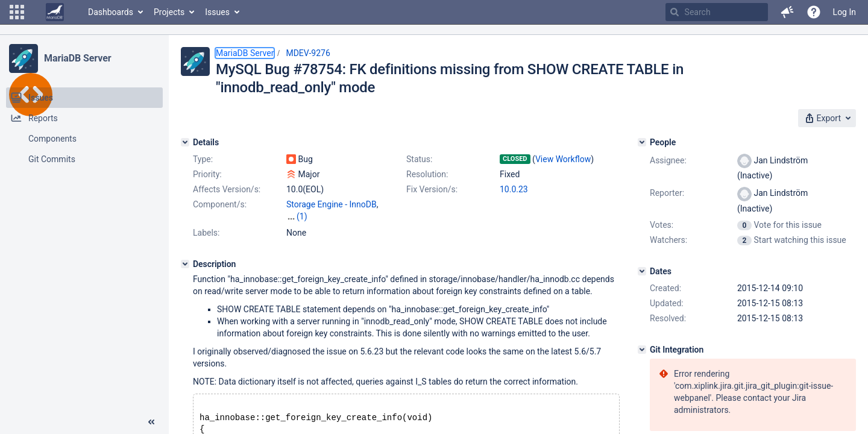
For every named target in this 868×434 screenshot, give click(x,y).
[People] (642, 142)
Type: (203, 159)
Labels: (206, 233)
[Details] (185, 142)
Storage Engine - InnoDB (332, 204)
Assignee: (668, 160)
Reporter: (667, 193)
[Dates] (642, 271)
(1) (302, 216)
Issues (217, 12)
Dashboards (111, 12)
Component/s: (220, 204)
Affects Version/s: (227, 189)
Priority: (207, 174)
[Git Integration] (642, 350)
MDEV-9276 (308, 53)
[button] (17, 12)
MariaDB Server (77, 58)
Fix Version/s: (432, 189)
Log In (844, 12)
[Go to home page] (55, 12)
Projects (169, 12)
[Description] (185, 264)
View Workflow (563, 159)
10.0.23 (514, 189)
